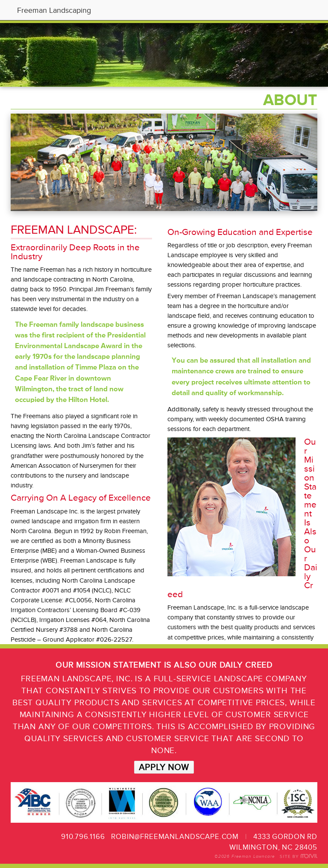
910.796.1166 (83, 837)
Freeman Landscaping (54, 10)
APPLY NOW (164, 767)
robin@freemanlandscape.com (175, 837)
